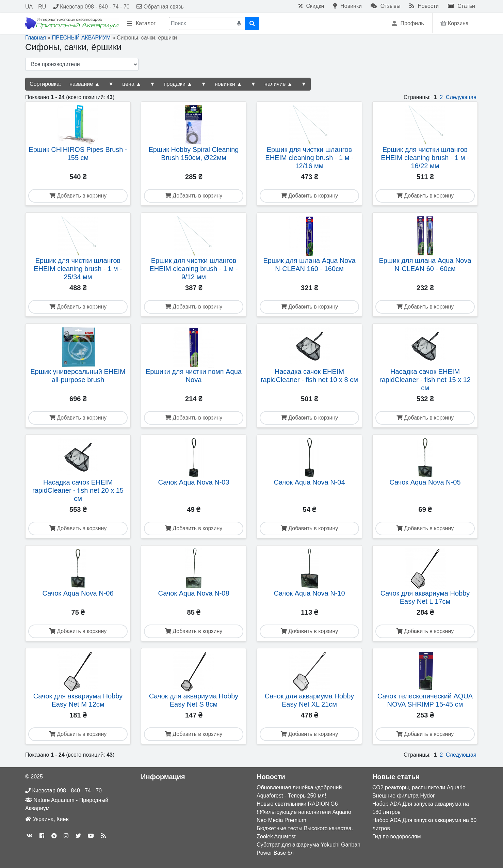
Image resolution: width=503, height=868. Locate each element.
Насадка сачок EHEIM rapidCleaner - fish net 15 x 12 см (425, 380)
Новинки (347, 6)
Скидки (311, 6)
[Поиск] (201, 23)
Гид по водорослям (396, 837)
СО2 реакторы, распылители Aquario (419, 787)
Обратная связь (160, 7)
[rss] (103, 836)
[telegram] (54, 836)
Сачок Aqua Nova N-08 (193, 593)
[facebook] (42, 836)
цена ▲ (132, 84)
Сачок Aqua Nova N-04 (309, 482)
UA (29, 7)
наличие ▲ (278, 84)
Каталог (141, 24)
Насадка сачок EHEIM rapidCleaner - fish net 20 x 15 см (78, 490)
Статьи (461, 6)
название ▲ (85, 84)
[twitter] (78, 836)
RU (42, 7)
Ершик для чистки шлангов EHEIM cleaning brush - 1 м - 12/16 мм (309, 158)
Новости (424, 6)
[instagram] (66, 836)
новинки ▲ (228, 84)
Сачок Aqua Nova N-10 (309, 593)
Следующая (461, 97)
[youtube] (91, 836)
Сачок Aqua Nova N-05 (425, 482)
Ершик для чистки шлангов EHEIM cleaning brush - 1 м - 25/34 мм (78, 269)
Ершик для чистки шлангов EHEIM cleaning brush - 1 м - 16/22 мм (425, 158)
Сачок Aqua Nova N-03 (193, 482)
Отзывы (385, 6)
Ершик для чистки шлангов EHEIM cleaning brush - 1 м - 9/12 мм (193, 269)
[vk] (30, 836)
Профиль (408, 24)
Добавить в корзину (78, 196)
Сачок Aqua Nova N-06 (78, 593)
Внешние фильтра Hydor (403, 796)
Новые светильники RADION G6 (297, 804)
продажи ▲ (178, 84)
